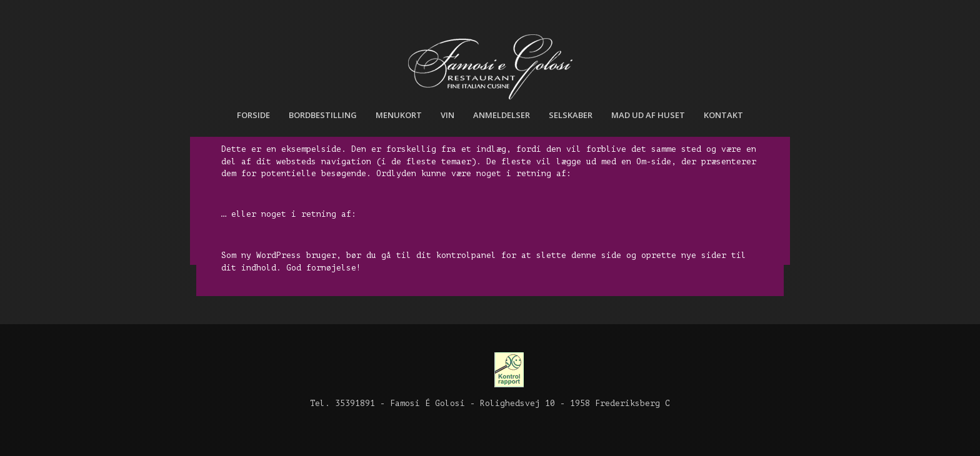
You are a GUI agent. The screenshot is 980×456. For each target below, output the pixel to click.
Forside (253, 115)
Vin (447, 115)
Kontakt (723, 115)
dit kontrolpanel (456, 255)
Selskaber (571, 115)
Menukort (399, 115)
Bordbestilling (323, 115)
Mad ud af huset (648, 115)
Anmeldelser (502, 115)
